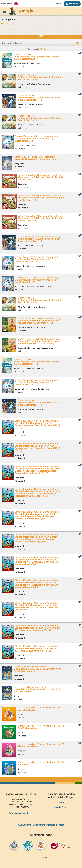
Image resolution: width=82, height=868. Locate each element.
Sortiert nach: (33, 49)
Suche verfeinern (11, 24)
